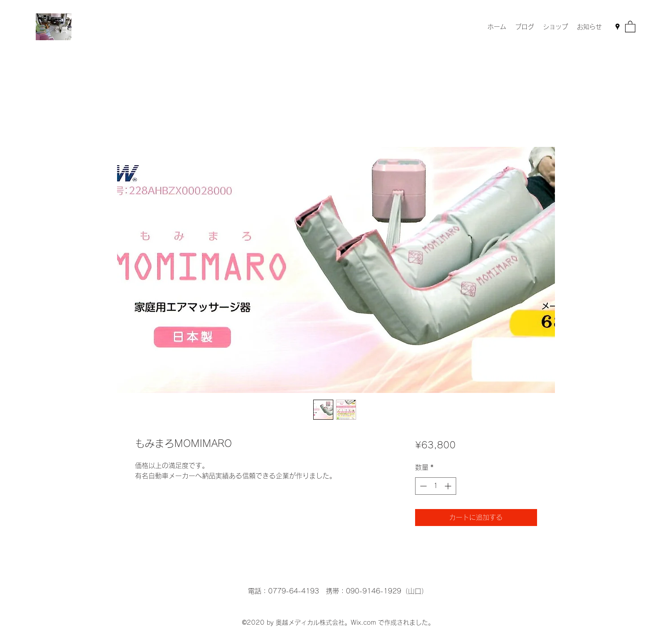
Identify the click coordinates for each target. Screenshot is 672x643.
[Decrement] (422, 486)
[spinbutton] (435, 486)
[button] (630, 26)
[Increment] (449, 486)
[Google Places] (617, 27)
